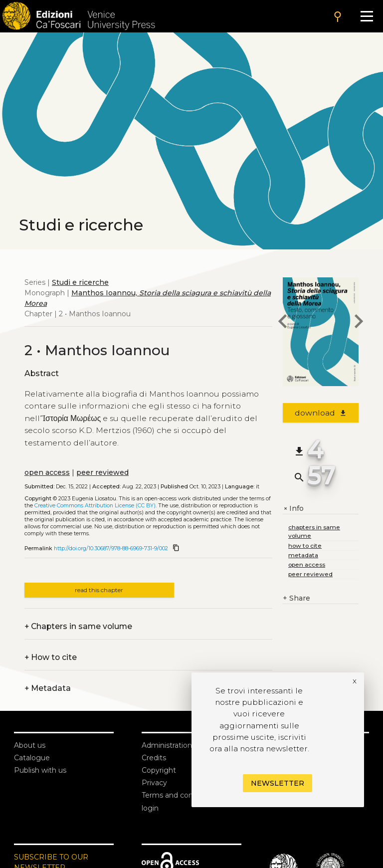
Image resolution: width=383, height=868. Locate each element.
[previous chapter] (283, 323)
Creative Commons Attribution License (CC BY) (95, 506)
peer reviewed (102, 472)
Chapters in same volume (78, 626)
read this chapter (99, 590)
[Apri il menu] (367, 16)
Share (296, 598)
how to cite (305, 545)
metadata (303, 555)
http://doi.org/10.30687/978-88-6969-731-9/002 (111, 548)
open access (47, 472)
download (321, 413)
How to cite (51, 657)
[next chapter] (359, 323)
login (150, 808)
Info (293, 509)
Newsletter (278, 783)
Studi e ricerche (80, 282)
